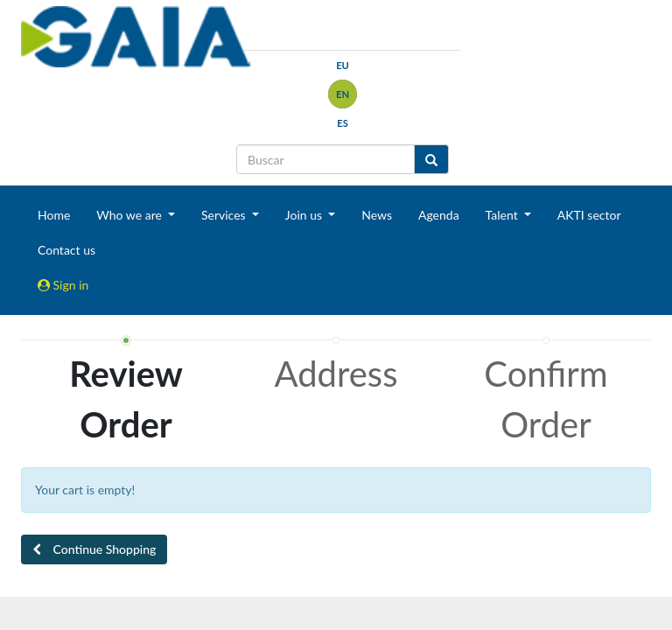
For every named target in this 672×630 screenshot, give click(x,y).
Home (54, 215)
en (343, 94)
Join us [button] (305, 215)
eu (343, 65)
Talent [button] (504, 215)
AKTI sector (589, 215)
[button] (94, 549)
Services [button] (225, 215)
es (343, 123)
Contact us (66, 250)
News (377, 215)
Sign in (63, 285)
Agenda (439, 215)
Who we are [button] (130, 215)
